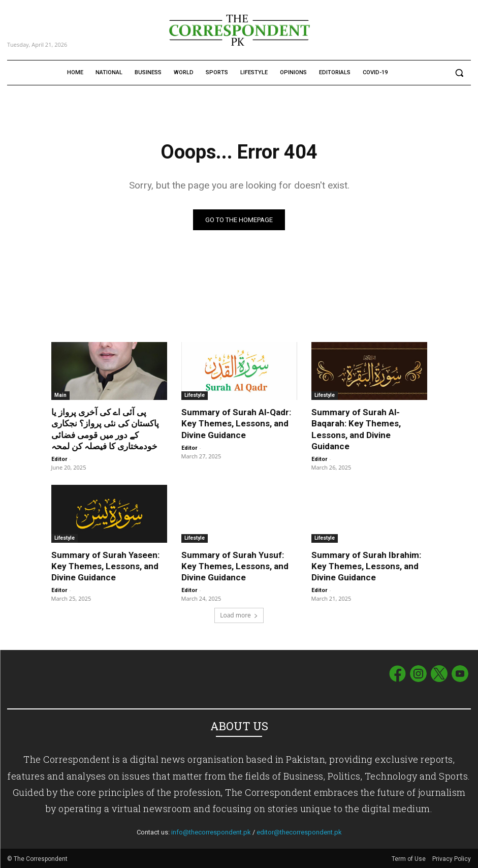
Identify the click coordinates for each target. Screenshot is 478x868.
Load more (239, 615)
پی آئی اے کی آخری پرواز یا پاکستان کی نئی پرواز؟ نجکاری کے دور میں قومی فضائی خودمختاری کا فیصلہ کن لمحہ (105, 429)
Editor (59, 459)
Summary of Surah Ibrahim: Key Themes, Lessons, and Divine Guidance (366, 566)
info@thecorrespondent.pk (211, 832)
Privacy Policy (452, 858)
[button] (459, 73)
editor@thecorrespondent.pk (299, 832)
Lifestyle (195, 395)
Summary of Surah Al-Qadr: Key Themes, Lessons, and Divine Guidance (236, 423)
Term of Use (409, 858)
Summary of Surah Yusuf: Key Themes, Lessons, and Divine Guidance (235, 566)
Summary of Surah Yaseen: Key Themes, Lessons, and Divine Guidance (105, 566)
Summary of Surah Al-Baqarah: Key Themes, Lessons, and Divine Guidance (356, 429)
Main (60, 395)
